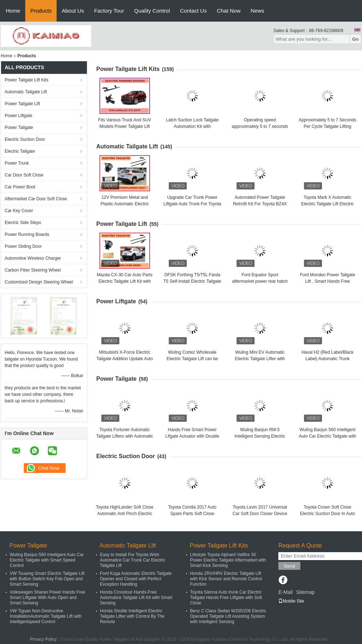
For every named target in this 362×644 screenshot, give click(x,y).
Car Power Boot (20, 187)
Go (355, 39)
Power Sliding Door (23, 246)
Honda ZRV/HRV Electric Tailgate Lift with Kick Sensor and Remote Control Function (226, 579)
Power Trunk (17, 163)
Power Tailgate (19, 128)
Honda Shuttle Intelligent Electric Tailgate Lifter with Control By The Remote (132, 616)
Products (41, 11)
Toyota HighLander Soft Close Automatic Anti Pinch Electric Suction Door (125, 514)
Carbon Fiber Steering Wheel (33, 270)
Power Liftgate (19, 116)
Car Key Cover (19, 211)
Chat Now (229, 11)
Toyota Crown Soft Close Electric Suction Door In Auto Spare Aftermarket (328, 514)
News (257, 11)
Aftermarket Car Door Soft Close (36, 199)
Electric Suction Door (25, 139)
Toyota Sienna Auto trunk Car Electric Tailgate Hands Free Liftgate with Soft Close (226, 598)
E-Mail (286, 592)
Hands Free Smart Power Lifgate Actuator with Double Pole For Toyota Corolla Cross (192, 436)
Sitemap (305, 592)
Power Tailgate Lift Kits (27, 80)
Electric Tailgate (20, 151)
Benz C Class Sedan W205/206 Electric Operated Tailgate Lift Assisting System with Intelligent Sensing (228, 616)
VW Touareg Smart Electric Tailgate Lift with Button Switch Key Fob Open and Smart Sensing (47, 579)
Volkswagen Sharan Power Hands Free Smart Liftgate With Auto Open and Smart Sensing (47, 598)
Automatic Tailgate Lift (26, 92)
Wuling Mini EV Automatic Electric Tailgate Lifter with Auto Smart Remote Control (260, 359)
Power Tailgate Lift (22, 104)
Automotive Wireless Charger (33, 258)
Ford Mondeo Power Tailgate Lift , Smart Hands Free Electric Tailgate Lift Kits (328, 281)
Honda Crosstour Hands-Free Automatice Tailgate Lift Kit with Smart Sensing (136, 598)
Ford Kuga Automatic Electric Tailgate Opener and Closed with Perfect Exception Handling (136, 579)
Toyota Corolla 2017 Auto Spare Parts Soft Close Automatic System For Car (192, 514)
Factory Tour (109, 11)
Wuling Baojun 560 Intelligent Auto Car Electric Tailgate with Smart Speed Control (328, 436)
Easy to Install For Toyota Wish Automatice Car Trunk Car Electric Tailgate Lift (133, 560)
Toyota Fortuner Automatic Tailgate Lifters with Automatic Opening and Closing (125, 436)
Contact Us (193, 11)
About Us (73, 11)
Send (289, 566)
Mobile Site (291, 601)
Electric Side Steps (23, 223)
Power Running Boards (27, 234)
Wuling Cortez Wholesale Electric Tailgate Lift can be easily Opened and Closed (192, 359)
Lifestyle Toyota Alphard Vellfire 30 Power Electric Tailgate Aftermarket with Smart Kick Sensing (228, 560)
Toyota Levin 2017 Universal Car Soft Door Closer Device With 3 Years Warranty (260, 514)
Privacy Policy (43, 639)
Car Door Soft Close (24, 175)
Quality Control (152, 11)
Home (13, 11)
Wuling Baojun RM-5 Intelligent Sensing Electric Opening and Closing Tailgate (260, 436)
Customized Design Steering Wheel (39, 282)
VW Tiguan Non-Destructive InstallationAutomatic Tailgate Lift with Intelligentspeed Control (46, 616)
